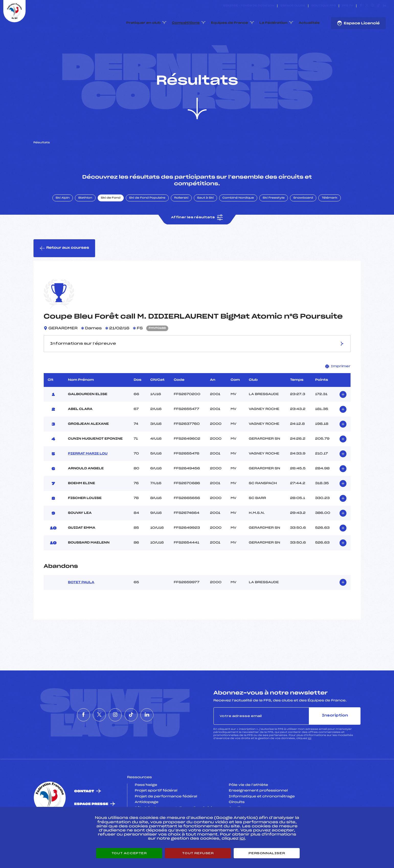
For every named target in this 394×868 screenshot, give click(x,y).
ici (309, 753)
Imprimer (338, 381)
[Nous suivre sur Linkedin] (384, 6)
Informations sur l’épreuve (197, 359)
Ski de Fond (111, 213)
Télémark (329, 213)
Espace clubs (293, 6)
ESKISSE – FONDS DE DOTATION (249, 6)
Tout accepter (129, 853)
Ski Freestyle (274, 213)
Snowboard (303, 213)
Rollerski (181, 213)
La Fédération (274, 23)
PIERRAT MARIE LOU (88, 469)
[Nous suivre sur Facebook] (361, 6)
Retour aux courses (64, 263)
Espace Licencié (358, 23)
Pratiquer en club (143, 23)
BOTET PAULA (81, 598)
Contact (84, 806)
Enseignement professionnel (258, 806)
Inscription (335, 731)
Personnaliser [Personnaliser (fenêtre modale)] (267, 853)
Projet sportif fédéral (156, 806)
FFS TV (348, 6)
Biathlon (85, 213)
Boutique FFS (324, 6)
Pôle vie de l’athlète (249, 800)
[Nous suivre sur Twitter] (367, 6)
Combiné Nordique (238, 213)
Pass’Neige (146, 800)
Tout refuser (198, 853)
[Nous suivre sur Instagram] (373, 6)
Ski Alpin (63, 213)
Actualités (309, 23)
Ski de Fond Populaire (147, 213)
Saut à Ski (205, 213)
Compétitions (186, 23)
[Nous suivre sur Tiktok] (379, 6)
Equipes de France (230, 23)
